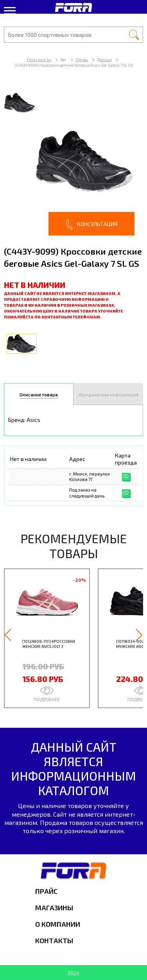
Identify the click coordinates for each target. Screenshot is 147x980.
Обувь (82, 60)
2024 (73, 973)
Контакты (54, 940)
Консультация (91, 224)
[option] (73, 160)
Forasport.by (39, 60)
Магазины (54, 908)
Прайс (46, 891)
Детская (105, 60)
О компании (58, 924)
